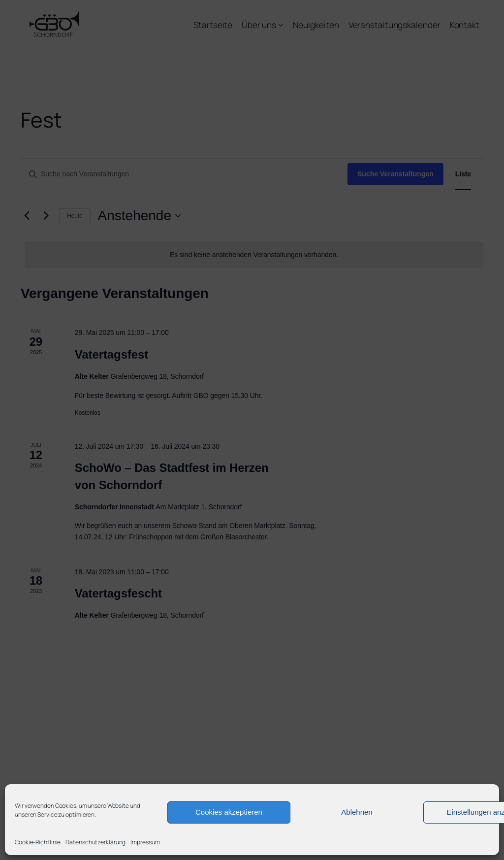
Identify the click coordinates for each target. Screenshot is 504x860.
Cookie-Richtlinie (38, 842)
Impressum (145, 842)
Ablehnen (357, 812)
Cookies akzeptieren (229, 812)
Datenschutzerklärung (95, 842)
